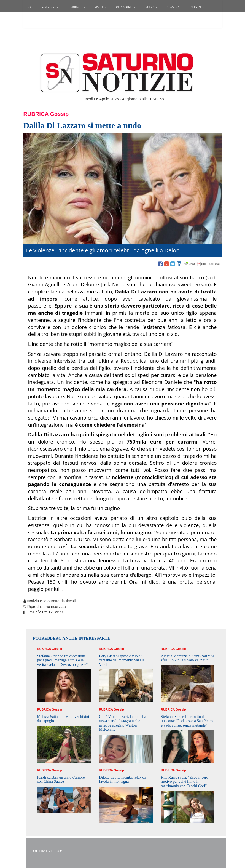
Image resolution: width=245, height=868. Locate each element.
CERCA (151, 7)
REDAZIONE (174, 7)
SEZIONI (50, 7)
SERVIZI (197, 7)
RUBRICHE (77, 7)
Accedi (34, 21)
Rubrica (36, 114)
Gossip (60, 114)
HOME (30, 7)
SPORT (100, 7)
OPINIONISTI (126, 7)
